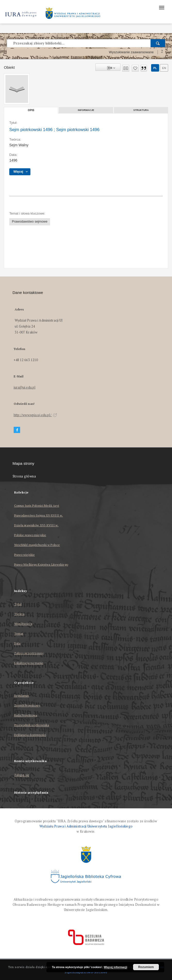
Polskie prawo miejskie (30, 535)
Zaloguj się (22, 775)
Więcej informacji (116, 967)
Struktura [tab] (141, 110)
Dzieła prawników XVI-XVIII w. (36, 525)
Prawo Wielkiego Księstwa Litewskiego (41, 564)
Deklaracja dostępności (30, 735)
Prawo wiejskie (25, 555)
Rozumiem (146, 967)
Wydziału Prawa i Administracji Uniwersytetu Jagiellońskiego (86, 826)
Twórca (19, 614)
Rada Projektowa (26, 715)
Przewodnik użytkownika (32, 725)
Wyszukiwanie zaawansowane (131, 52)
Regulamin (22, 696)
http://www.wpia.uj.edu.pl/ (35, 415)
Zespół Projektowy (27, 705)
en (164, 68)
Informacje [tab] (86, 110)
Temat (19, 633)
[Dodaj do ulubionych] (135, 68)
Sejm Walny (19, 145)
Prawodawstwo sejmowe (30, 222)
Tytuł (18, 604)
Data (17, 643)
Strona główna (24, 476)
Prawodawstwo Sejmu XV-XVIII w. (39, 515)
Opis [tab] (31, 110)
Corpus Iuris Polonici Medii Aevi (37, 506)
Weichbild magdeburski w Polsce (37, 545)
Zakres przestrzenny (29, 653)
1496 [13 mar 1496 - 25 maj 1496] (13, 160)
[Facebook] (17, 430)
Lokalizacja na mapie (29, 663)
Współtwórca (23, 624)
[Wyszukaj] (158, 43)
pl (155, 68)
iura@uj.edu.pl (25, 387)
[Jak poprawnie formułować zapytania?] (162, 52)
